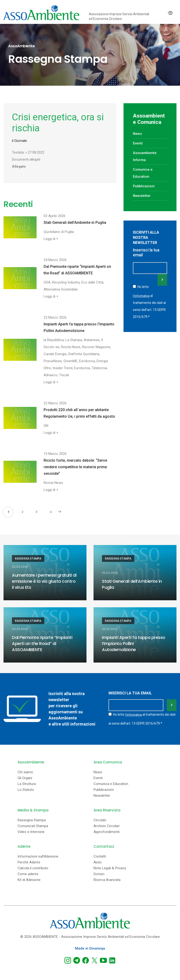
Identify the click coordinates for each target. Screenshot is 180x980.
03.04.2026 (20, 567)
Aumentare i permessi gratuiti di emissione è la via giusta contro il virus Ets (44, 581)
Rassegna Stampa (28, 558)
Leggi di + (51, 239)
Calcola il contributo (33, 868)
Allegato (19, 166)
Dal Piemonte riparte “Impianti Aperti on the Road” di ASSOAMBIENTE (77, 270)
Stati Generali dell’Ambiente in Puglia (75, 223)
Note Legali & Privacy (110, 868)
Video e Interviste (31, 832)
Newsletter (142, 196)
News (137, 134)
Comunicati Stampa (33, 826)
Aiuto (98, 862)
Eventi (138, 143)
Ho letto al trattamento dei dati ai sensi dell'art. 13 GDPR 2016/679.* (149, 301)
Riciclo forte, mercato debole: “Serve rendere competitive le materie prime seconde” (75, 467)
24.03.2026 (20, 629)
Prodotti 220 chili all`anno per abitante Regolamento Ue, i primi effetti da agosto (79, 413)
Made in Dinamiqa (90, 948)
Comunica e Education (111, 784)
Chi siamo (25, 772)
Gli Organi (25, 778)
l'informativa (142, 295)
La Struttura (27, 784)
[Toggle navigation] (170, 13)
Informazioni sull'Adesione (38, 857)
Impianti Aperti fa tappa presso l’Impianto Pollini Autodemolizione (79, 327)
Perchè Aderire (29, 862)
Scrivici (99, 874)
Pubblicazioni (144, 186)
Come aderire (28, 874)
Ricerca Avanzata (107, 880)
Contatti (100, 857)
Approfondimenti (107, 832)
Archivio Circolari (107, 826)
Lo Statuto (26, 790)
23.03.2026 (110, 629)
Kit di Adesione (29, 880)
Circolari (100, 820)
